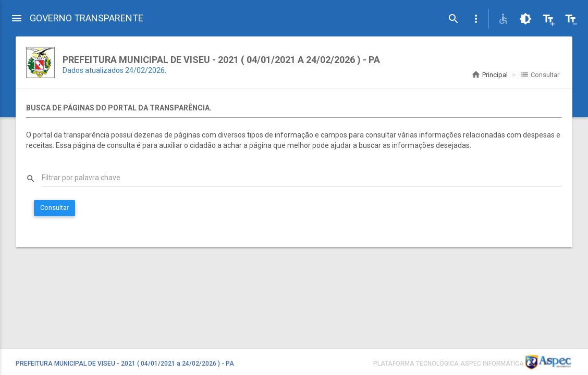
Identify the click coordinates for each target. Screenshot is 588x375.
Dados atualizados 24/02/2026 (114, 70)
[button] (476, 19)
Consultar (54, 208)
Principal (489, 75)
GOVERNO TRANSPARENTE (87, 18)
